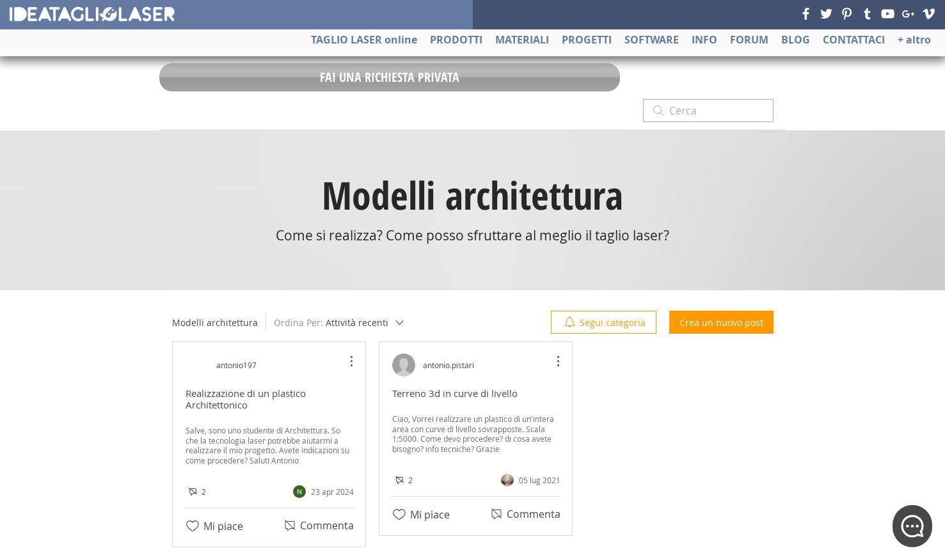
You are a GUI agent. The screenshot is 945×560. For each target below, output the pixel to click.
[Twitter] (826, 14)
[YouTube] (888, 14)
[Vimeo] (929, 14)
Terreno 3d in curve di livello (455, 393)
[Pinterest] (847, 14)
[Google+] (908, 14)
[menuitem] (604, 322)
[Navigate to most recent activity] (323, 492)
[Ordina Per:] (340, 322)
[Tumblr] (867, 14)
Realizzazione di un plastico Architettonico (246, 399)
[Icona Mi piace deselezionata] (193, 526)
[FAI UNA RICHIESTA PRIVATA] (390, 77)
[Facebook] (806, 14)
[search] (708, 111)
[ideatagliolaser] (91, 14)
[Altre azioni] (345, 361)
